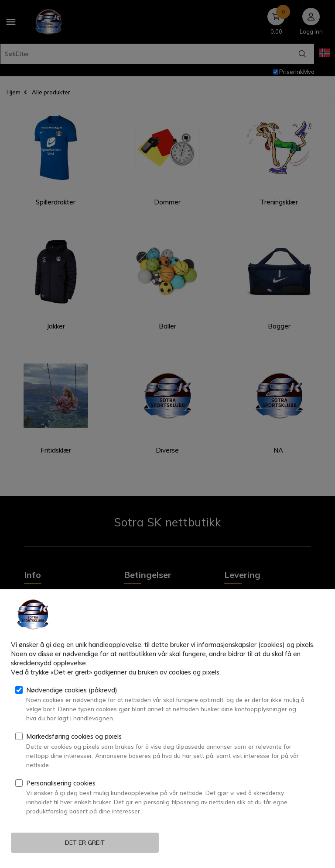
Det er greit (85, 843)
